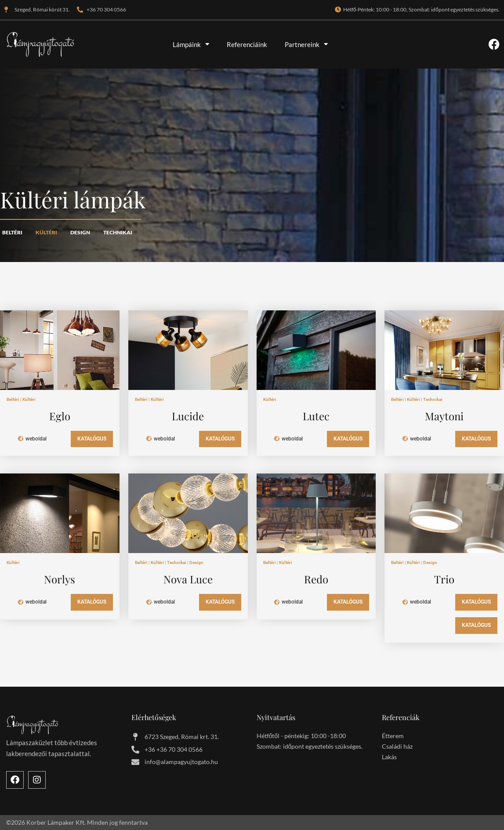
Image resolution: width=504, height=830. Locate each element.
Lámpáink (191, 44)
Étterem (393, 737)
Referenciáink (247, 44)
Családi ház (397, 748)
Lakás (389, 759)
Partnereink (306, 44)
